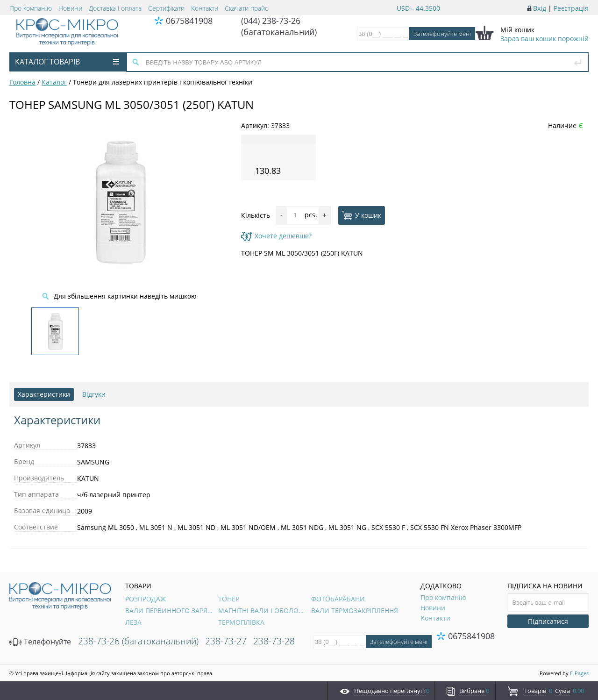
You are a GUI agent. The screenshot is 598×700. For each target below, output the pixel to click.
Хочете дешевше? (276, 236)
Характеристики (44, 394)
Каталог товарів (67, 62)
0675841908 (189, 21)
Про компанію (31, 8)
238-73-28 (274, 641)
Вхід (540, 8)
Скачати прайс (246, 8)
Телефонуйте (40, 642)
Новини (70, 8)
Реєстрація (571, 8)
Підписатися (548, 621)
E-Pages (579, 673)
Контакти (205, 8)
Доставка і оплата (115, 8)
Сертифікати (166, 8)
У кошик (362, 215)
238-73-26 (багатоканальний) (138, 641)
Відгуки (94, 394)
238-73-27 (226, 641)
